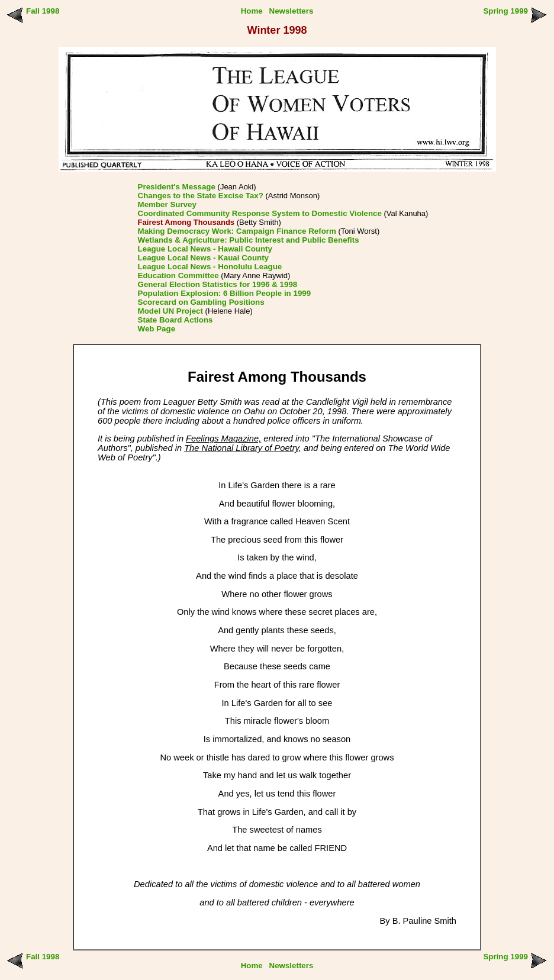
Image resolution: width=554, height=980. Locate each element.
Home (252, 11)
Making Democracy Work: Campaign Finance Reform (237, 231)
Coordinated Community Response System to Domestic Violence (260, 213)
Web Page (157, 329)
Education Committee (178, 275)
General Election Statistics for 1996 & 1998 (218, 284)
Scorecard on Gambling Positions (201, 302)
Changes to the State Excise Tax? (201, 196)
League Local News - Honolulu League (210, 267)
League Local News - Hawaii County (205, 249)
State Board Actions (175, 320)
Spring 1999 (505, 11)
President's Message (177, 187)
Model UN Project (170, 311)
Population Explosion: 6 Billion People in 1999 (225, 293)
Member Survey (167, 204)
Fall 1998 (43, 11)
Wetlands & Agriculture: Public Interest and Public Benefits (249, 240)
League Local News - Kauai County (203, 258)
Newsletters (292, 11)
